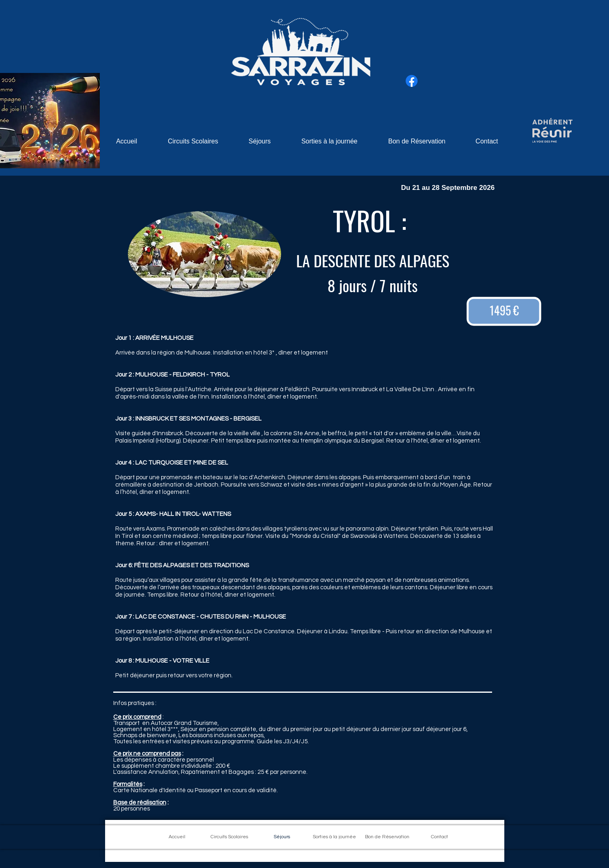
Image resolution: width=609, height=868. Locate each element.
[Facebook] (412, 81)
